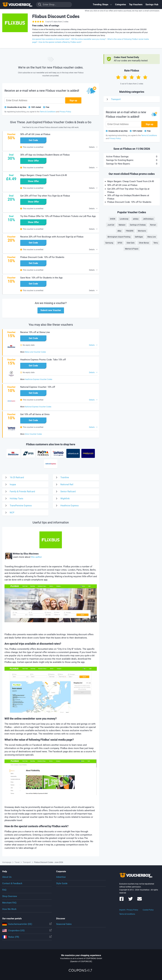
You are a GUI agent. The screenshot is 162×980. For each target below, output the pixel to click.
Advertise (61, 877)
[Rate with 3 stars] (132, 77)
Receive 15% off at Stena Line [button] (35, 332)
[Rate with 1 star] (118, 77)
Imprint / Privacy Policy (129, 910)
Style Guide (62, 883)
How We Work (9, 909)
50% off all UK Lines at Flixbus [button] (35, 134)
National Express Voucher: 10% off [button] (38, 387)
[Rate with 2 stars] (125, 77)
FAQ (4, 890)
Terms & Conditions (127, 914)
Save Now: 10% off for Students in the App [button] (41, 278)
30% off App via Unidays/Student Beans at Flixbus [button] (45, 155)
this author (36, 557)
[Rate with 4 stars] (138, 77)
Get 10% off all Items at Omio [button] (35, 414)
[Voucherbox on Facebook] (122, 900)
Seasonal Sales (64, 924)
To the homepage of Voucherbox (17, 4)
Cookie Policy (148, 910)
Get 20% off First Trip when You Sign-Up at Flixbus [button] (45, 196)
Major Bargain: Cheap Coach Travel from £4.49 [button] (44, 175)
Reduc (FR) (27, 937)
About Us (7, 877)
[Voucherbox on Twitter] (131, 900)
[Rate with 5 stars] (145, 77)
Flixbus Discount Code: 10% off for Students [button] (42, 257)
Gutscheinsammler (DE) (27, 924)
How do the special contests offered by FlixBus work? (60, 42)
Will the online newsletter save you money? (89, 39)
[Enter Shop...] (54, 5)
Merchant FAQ (9, 903)
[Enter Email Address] (34, 100)
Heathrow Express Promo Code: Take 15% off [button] (43, 360)
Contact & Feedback (12, 883)
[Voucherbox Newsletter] (140, 900)
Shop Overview (10, 896)
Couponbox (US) (27, 931)
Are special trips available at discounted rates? (51, 39)
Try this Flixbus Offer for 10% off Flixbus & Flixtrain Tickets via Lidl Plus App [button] (58, 216)
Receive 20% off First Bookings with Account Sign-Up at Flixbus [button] (52, 237)
